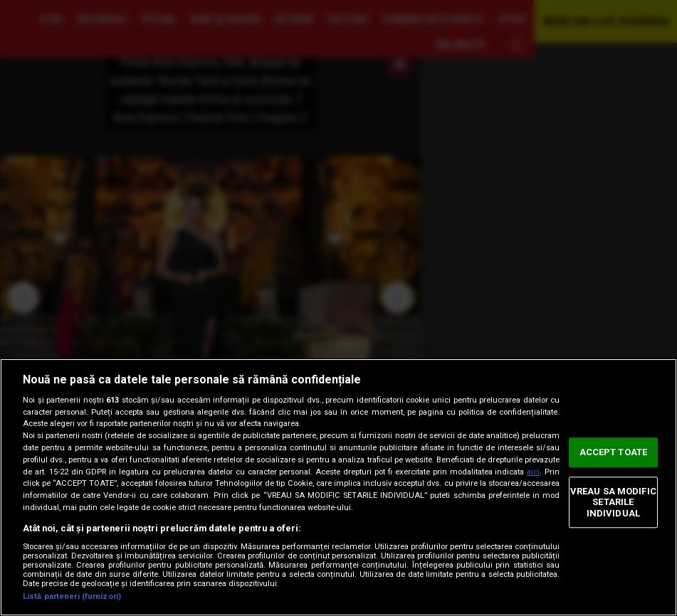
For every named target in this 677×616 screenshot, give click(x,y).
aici (533, 472)
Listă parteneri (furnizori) (72, 596)
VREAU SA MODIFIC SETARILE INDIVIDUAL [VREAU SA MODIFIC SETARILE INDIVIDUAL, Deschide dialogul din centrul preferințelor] (613, 502)
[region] (338, 487)
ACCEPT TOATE (614, 452)
